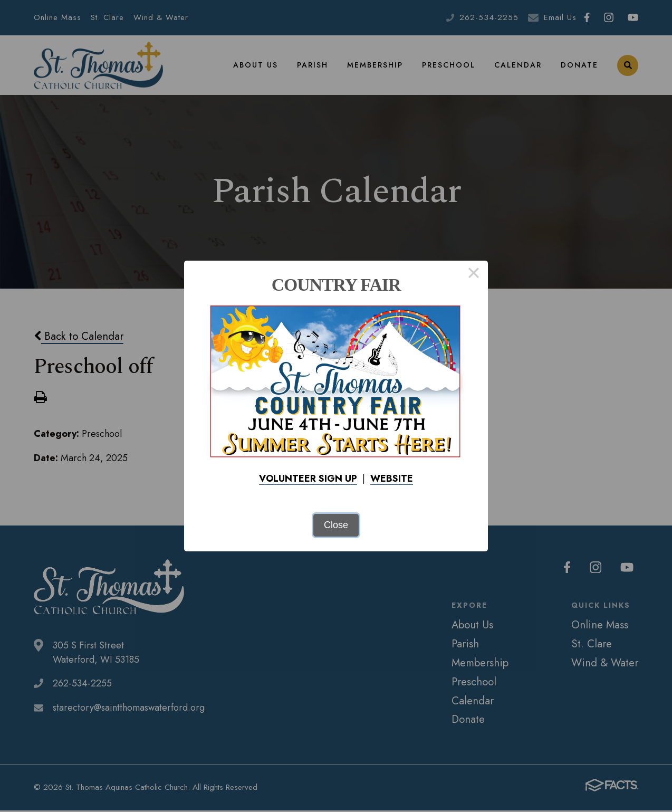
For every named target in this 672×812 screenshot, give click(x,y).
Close (336, 525)
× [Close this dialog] (473, 275)
